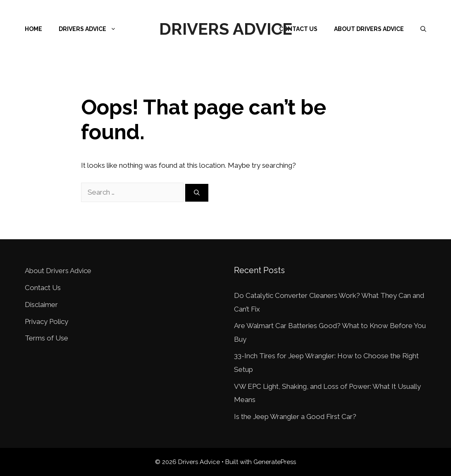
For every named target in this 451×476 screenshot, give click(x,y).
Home (33, 29)
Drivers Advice (226, 29)
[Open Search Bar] (423, 29)
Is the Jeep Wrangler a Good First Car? (295, 416)
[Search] (197, 193)
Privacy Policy (47, 321)
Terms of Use (47, 338)
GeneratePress (275, 462)
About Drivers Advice (369, 29)
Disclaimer (41, 305)
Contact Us (298, 29)
